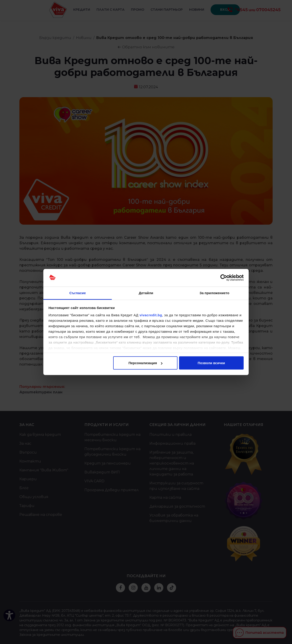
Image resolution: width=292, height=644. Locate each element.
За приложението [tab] (215, 293)
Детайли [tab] (146, 293)
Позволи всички (211, 363)
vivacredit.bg (151, 315)
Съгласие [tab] (78, 293)
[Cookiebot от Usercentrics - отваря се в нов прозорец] (224, 278)
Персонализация (145, 363)
